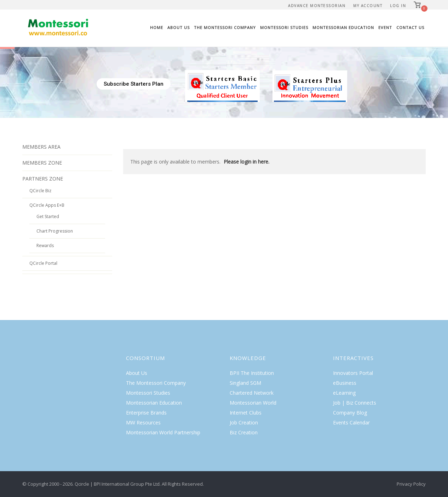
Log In (398, 6)
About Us (179, 27)
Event (385, 27)
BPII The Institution (252, 373)
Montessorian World (253, 403)
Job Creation (244, 422)
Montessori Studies (284, 27)
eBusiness (345, 383)
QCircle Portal (43, 263)
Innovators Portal (353, 373)
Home (157, 27)
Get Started (48, 216)
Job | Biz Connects (355, 403)
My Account (368, 6)
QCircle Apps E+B (47, 205)
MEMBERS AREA (41, 147)
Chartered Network (252, 393)
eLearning (344, 393)
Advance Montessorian (317, 6)
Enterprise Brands (146, 413)
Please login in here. (246, 162)
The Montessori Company (225, 27)
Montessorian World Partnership (163, 432)
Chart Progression (55, 231)
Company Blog (350, 413)
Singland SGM (245, 383)
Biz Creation (244, 432)
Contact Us (410, 27)
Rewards (45, 245)
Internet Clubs (246, 413)
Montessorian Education (343, 27)
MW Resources (143, 422)
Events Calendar (351, 422)
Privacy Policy (411, 484)
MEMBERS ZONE (42, 163)
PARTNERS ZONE (43, 179)
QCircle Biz (40, 191)
